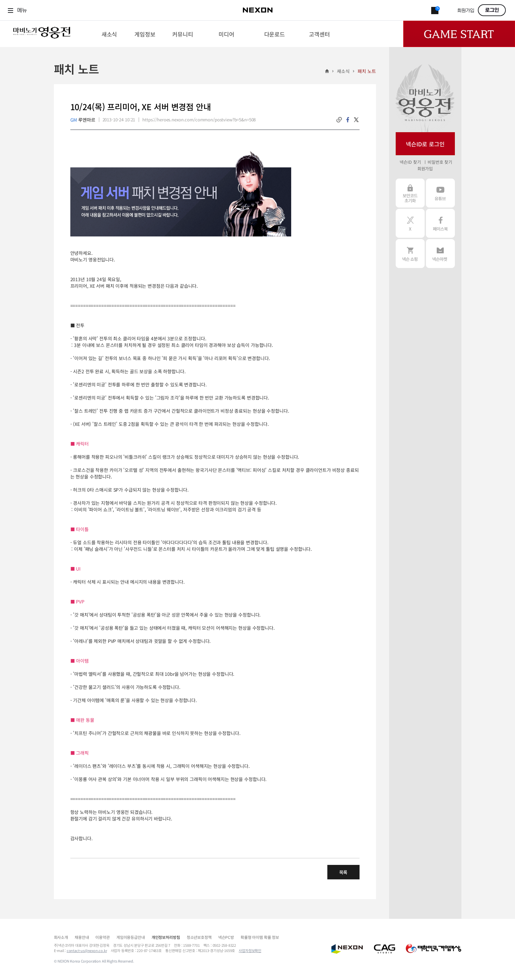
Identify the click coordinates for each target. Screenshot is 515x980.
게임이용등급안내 (131, 937)
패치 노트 (367, 71)
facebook (348, 120)
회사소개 (61, 937)
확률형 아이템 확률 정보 (260, 937)
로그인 (492, 10)
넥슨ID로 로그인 (425, 144)
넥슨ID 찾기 (410, 162)
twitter (356, 120)
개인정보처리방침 (166, 937)
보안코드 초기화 (410, 193)
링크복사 (339, 120)
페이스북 (440, 223)
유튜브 (440, 193)
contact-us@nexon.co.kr (87, 950)
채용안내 (82, 937)
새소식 (343, 71)
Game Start (459, 34)
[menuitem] (109, 34)
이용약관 (102, 937)
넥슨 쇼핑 (410, 254)
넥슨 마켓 (440, 254)
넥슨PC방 (226, 937)
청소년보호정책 (199, 937)
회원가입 (466, 11)
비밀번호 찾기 (440, 162)
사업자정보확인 (250, 950)
